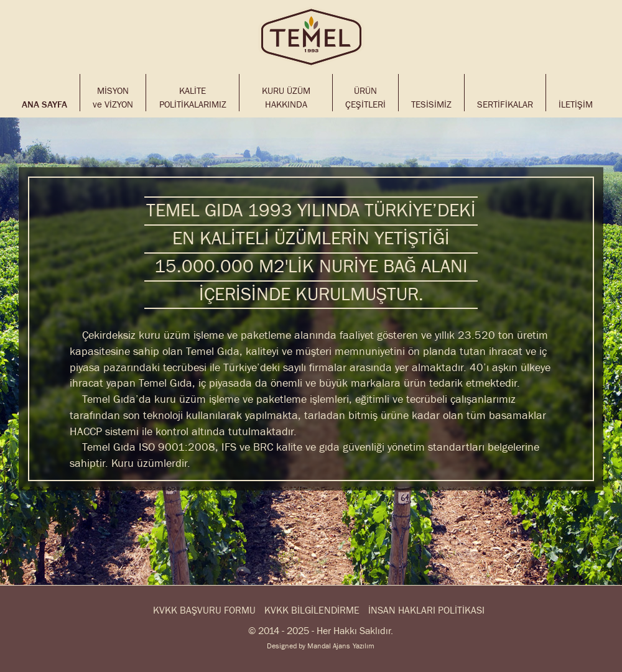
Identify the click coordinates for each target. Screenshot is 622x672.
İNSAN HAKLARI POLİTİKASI (426, 611)
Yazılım (364, 646)
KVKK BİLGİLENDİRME (312, 611)
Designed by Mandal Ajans (309, 646)
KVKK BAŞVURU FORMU (204, 611)
